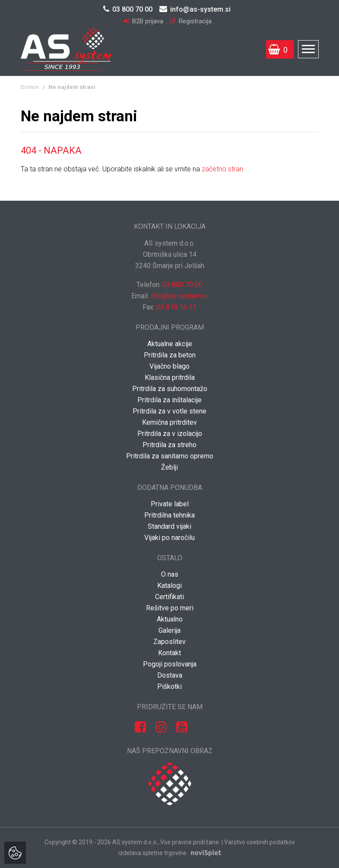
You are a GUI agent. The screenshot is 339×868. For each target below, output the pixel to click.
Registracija (190, 21)
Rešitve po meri (170, 608)
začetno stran (222, 169)
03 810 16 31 (176, 307)
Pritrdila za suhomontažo (170, 389)
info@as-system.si (195, 9)
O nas (170, 574)
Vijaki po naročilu (169, 538)
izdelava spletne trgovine (152, 853)
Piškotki (169, 687)
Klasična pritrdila (170, 377)
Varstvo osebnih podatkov (260, 842)
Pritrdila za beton (170, 355)
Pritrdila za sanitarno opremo (170, 456)
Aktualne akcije (170, 344)
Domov (30, 87)
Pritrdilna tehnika (169, 515)
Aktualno (170, 619)
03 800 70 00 (128, 9)
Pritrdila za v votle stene (169, 411)
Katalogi (169, 586)
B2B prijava (144, 21)
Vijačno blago (169, 366)
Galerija (169, 630)
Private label (170, 504)
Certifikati (169, 597)
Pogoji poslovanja (170, 664)
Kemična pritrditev (169, 422)
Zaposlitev (169, 642)
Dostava (170, 675)
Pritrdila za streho (169, 445)
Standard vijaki (169, 526)
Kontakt (169, 653)
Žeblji (169, 467)
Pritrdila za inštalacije (169, 400)
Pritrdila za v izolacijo (170, 434)
